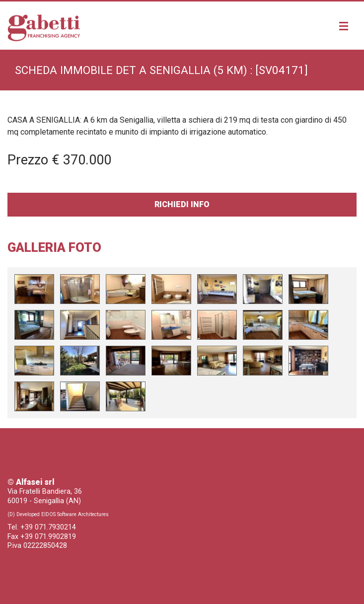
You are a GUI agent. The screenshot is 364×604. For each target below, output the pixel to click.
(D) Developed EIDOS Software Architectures (58, 514)
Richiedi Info (182, 204)
